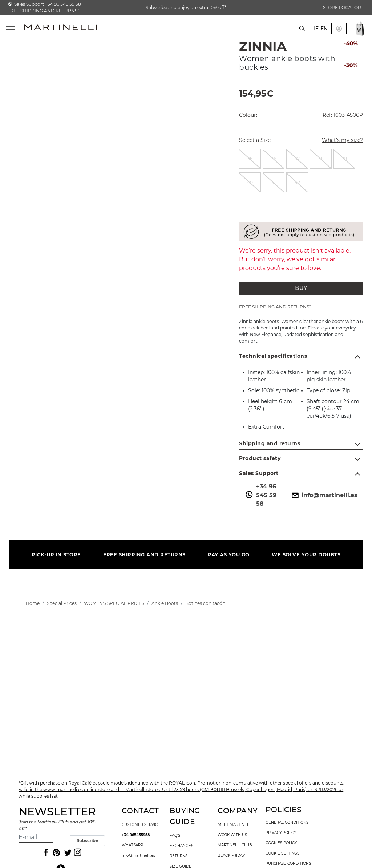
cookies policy (281, 843)
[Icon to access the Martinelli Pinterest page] (56, 853)
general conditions (287, 823)
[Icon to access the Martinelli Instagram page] (77, 853)
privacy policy (281, 833)
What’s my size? (338, 141)
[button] (339, 29)
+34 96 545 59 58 (260, 495)
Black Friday (231, 856)
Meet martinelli (235, 825)
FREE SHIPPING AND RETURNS (144, 554)
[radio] (250, 159)
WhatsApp (132, 845)
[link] (33, 603)
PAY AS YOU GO (229, 554)
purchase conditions (288, 864)
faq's (175, 836)
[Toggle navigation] (6, 27)
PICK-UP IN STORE (56, 554)
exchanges (181, 846)
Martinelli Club (235, 845)
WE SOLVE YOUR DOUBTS (306, 554)
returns (179, 856)
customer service (141, 825)
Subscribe (87, 840)
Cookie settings (282, 853)
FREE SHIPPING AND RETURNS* (43, 11)
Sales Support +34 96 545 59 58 (48, 4)
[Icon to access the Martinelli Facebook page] (45, 853)
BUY (301, 288)
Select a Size (255, 140)
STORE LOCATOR (342, 7)
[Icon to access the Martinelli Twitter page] (66, 853)
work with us (232, 835)
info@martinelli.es (324, 495)
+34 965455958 (136, 835)
